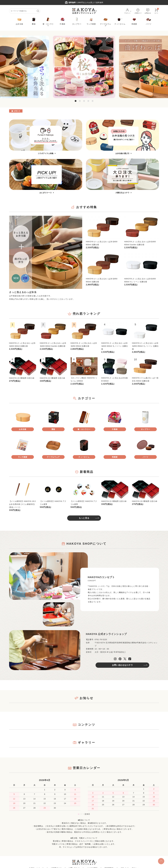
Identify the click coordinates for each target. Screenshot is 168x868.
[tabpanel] (84, 67)
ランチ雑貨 (91, 21)
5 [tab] (93, 101)
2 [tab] (80, 101)
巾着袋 (62, 21)
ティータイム (120, 21)
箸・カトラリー (48, 22)
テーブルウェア (106, 22)
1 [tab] (76, 101)
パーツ (149, 21)
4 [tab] (88, 101)
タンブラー (77, 21)
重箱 (34, 21)
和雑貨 (134, 21)
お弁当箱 (19, 21)
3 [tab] (84, 101)
